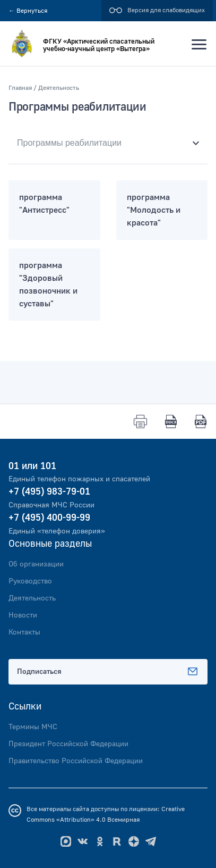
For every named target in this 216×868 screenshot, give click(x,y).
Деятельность (32, 598)
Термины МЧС (33, 727)
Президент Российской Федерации (68, 744)
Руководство (30, 581)
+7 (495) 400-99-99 (49, 518)
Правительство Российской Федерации (76, 761)
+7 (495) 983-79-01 (49, 492)
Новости (23, 615)
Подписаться (108, 672)
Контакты (24, 632)
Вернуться (28, 11)
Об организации (36, 564)
